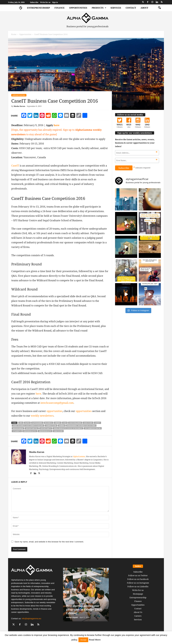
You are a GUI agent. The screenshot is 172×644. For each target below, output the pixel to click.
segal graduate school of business (68, 428)
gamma (62, 426)
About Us (138, 612)
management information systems (81, 426)
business (49, 423)
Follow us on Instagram (138, 583)
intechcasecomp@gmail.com (57, 403)
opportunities (54, 411)
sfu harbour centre (93, 428)
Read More (95, 640)
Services (116, 8)
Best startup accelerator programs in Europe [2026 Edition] (84, 609)
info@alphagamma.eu (31, 619)
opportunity (46, 428)
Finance (60, 8)
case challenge (75, 423)
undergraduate (45, 431)
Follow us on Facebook (138, 579)
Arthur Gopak (72, 617)
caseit (97, 423)
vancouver (58, 431)
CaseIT (15, 166)
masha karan (18, 428)
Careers (138, 616)
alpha (27, 423)
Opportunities (78, 8)
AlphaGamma (79, 456)
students (17, 431)
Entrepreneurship (38, 8)
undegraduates (30, 431)
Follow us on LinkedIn (138, 586)
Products (99, 8)
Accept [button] (83, 640)
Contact (131, 8)
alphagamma (37, 423)
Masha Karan (19, 106)
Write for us (45, 2)
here (57, 125)
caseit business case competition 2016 (28, 426)
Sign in (55, 2)
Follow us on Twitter (138, 575)
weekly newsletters (42, 416)
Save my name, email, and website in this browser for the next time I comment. (49, 542)
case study (88, 423)
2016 (21, 423)
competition (51, 426)
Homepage (138, 594)
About (144, 8)
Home (14, 34)
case (65, 423)
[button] (159, 8)
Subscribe (34, 2)
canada (58, 423)
